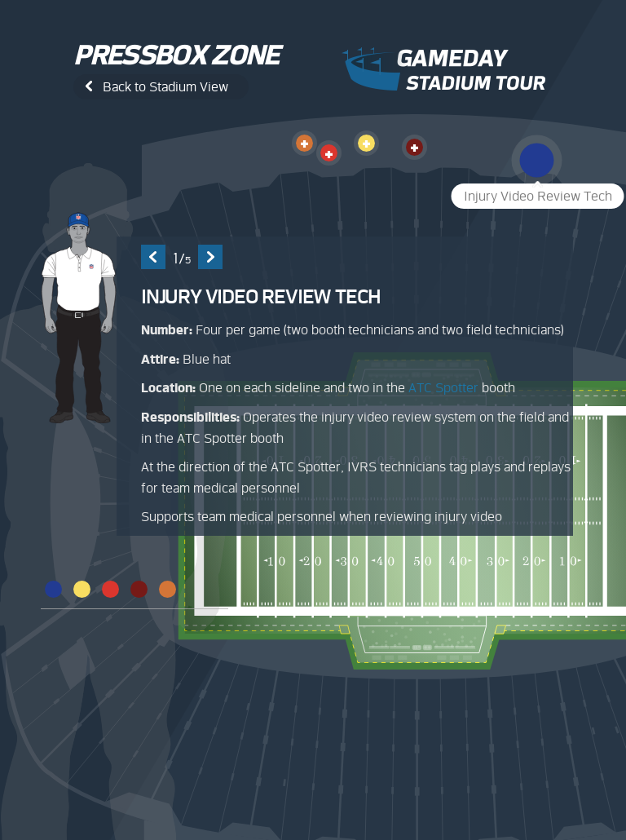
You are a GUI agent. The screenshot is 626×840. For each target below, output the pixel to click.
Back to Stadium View (165, 87)
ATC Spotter (443, 388)
